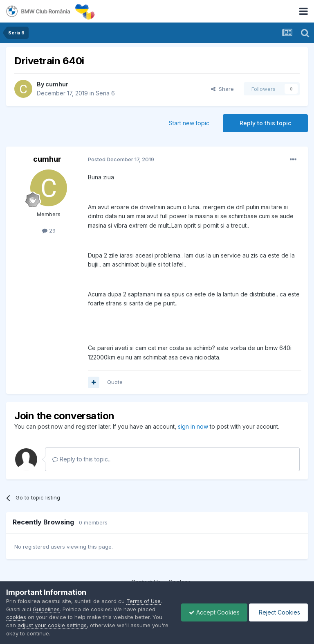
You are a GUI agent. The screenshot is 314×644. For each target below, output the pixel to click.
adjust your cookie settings (52, 625)
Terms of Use (144, 601)
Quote (115, 382)
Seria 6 (105, 93)
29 (49, 230)
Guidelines (46, 609)
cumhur (57, 84)
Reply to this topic (265, 123)
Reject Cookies (278, 612)
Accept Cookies (212, 612)
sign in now (193, 426)
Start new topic (189, 123)
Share (222, 89)
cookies (16, 617)
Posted (121, 159)
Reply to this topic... (82, 459)
